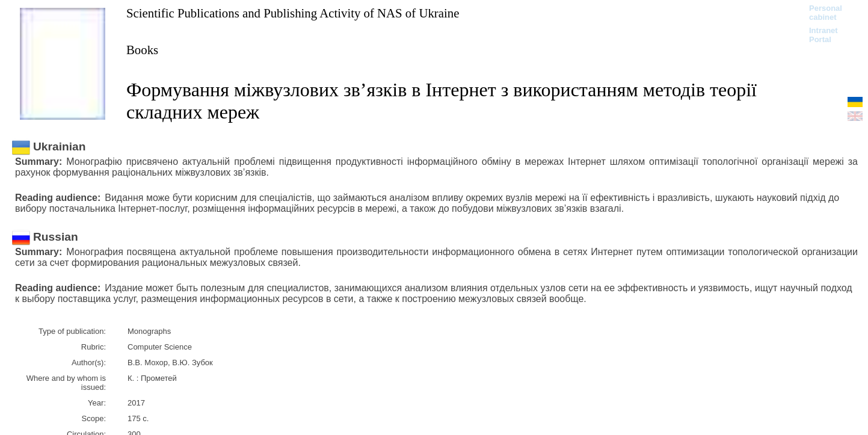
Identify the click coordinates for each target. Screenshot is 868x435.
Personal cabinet (826, 13)
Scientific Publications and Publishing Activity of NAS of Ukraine (293, 13)
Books (142, 50)
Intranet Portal (823, 35)
